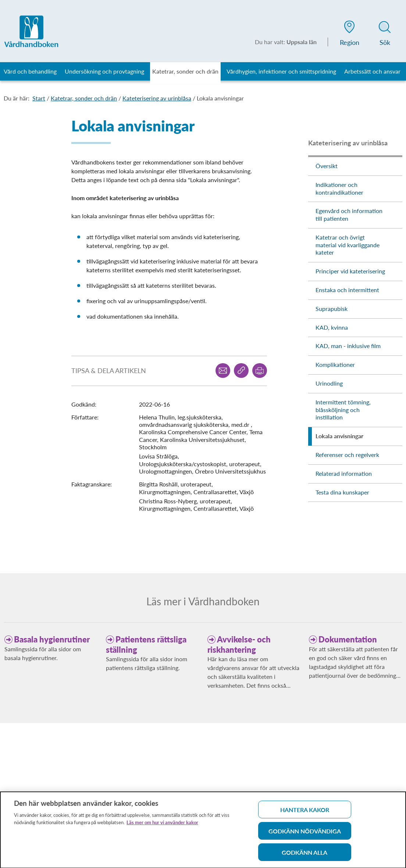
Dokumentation (348, 639)
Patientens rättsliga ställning (146, 644)
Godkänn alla (304, 855)
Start (39, 98)
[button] (349, 35)
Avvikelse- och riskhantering (239, 644)
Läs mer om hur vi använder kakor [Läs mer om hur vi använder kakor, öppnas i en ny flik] (162, 825)
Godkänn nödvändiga (305, 834)
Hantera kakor (305, 812)
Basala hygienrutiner (52, 639)
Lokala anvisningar (220, 98)
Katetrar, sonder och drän (84, 98)
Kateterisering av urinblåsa (157, 98)
